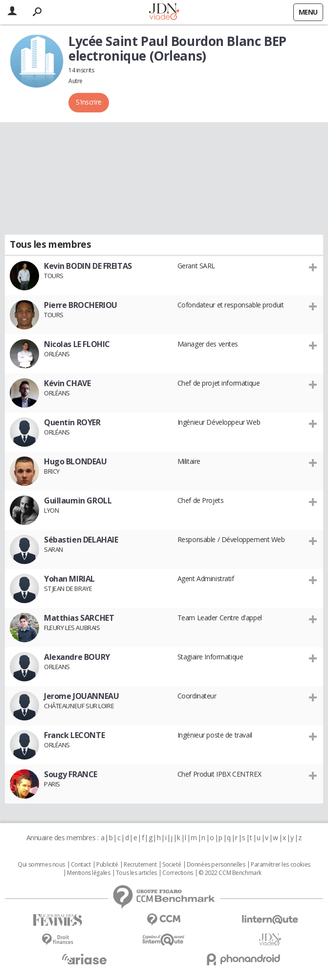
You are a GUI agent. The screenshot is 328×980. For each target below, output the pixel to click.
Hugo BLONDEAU (76, 461)
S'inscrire (89, 102)
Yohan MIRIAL (69, 579)
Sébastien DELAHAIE (81, 540)
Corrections (177, 873)
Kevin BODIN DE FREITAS (88, 266)
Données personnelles (216, 865)
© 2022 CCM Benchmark (230, 873)
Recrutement (140, 865)
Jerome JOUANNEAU (81, 696)
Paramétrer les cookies (281, 865)
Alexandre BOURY (77, 657)
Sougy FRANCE (71, 774)
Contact (81, 865)
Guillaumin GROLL (78, 501)
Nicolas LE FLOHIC (77, 344)
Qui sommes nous (41, 865)
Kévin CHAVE (67, 383)
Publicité (107, 865)
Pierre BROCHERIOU (81, 305)
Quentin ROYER (72, 422)
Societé (172, 865)
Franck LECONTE (74, 735)
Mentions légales (88, 873)
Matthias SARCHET (79, 618)
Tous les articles (136, 873)
